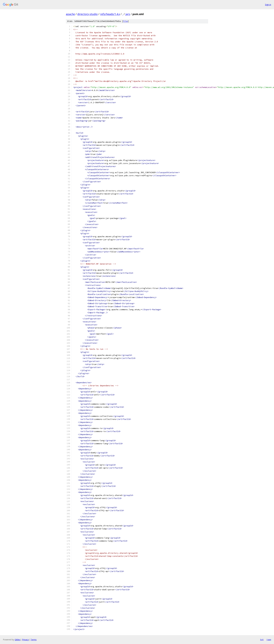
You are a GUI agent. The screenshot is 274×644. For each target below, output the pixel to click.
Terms (34, 640)
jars (128, 14)
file (125, 21)
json (269, 640)
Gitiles (17, 640)
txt (262, 640)
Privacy (25, 640)
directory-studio (88, 14)
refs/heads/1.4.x (110, 14)
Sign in (268, 5)
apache (70, 14)
